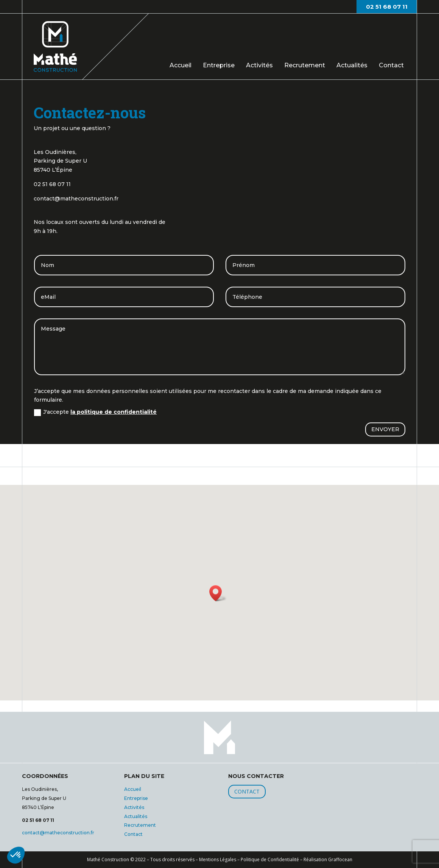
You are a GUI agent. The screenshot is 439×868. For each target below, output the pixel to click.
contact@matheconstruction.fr (58, 833)
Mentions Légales (218, 859)
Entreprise (219, 65)
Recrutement (305, 65)
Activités (259, 65)
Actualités (352, 65)
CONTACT (247, 791)
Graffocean (340, 859)
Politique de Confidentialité (270, 859)
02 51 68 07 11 (387, 7)
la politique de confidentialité (114, 412)
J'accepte (95, 412)
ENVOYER (385, 429)
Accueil (181, 65)
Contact (391, 65)
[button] (16, 855)
